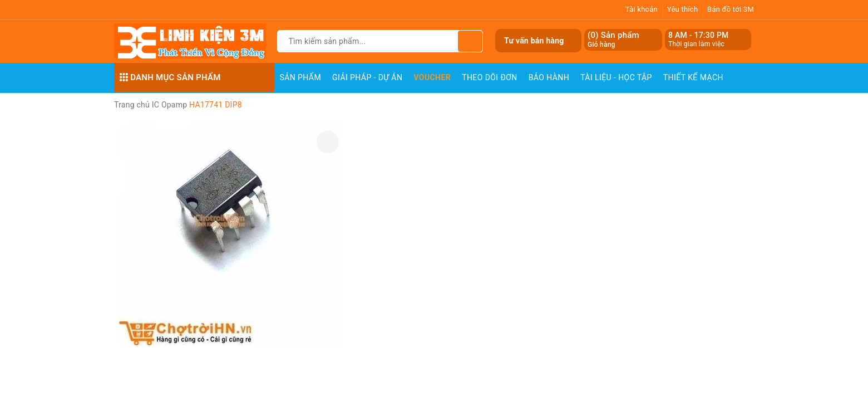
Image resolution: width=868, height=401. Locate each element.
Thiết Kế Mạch (693, 77)
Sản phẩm (301, 77)
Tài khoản (642, 9)
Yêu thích (683, 9)
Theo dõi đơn (490, 77)
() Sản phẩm (613, 40)
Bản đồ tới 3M (731, 9)
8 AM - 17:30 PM (699, 35)
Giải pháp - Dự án (367, 77)
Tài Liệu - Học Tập (616, 77)
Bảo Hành (549, 77)
